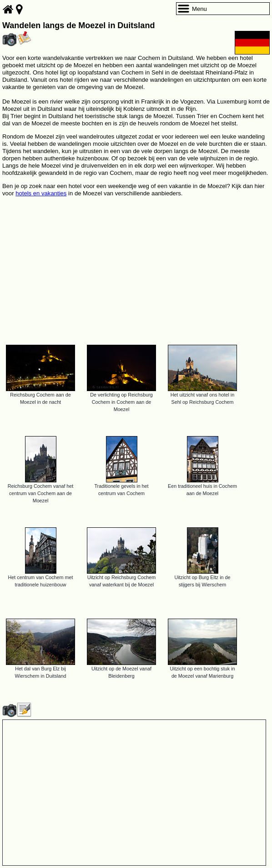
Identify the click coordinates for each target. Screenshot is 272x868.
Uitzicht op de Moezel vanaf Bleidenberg (121, 672)
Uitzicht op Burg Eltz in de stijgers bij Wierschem (202, 581)
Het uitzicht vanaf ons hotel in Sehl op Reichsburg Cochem (202, 398)
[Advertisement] (136, 267)
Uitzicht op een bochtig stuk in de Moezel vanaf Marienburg (203, 672)
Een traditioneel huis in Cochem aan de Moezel (202, 490)
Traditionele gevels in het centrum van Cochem (121, 490)
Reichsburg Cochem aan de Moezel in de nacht (40, 398)
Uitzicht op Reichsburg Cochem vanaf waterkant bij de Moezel (122, 581)
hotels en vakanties (41, 193)
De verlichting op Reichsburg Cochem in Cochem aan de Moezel (121, 402)
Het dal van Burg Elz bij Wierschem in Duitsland (41, 672)
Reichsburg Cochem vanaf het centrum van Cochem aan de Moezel (41, 493)
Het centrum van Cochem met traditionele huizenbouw (41, 581)
